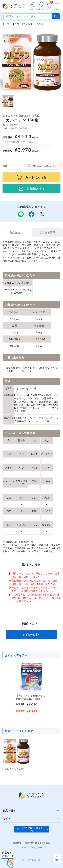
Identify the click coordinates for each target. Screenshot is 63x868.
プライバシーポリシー (31, 847)
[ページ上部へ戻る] (57, 859)
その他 (39, 24)
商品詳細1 (15, 233)
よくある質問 (47, 232)
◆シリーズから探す (23, 24)
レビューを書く (32, 635)
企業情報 (17, 843)
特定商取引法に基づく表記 (37, 843)
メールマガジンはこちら (32, 829)
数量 (5, 166)
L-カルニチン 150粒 (13, 769)
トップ (6, 24)
